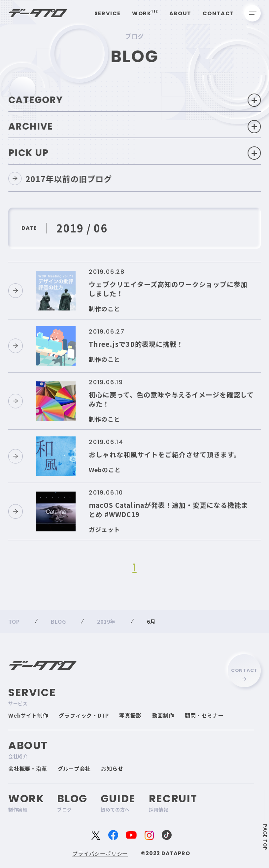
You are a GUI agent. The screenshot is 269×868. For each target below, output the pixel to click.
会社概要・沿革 (28, 769)
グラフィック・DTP (84, 715)
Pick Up (135, 153)
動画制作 (163, 715)
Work (145, 13)
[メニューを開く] (252, 13)
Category (135, 100)
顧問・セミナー (204, 715)
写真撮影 (130, 715)
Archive (135, 127)
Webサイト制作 (28, 715)
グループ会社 (74, 769)
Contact (219, 13)
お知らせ (112, 769)
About (180, 13)
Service (108, 13)
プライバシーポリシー (100, 853)
